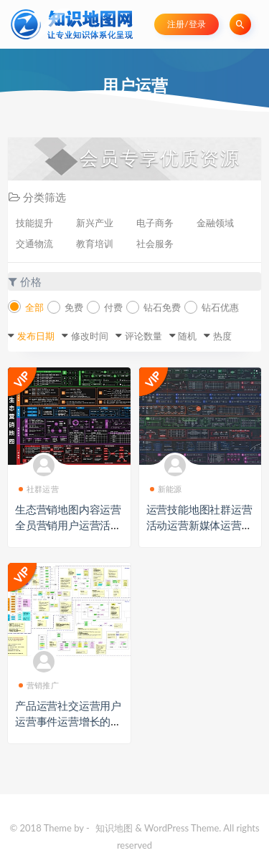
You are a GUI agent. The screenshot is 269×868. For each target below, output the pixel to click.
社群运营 (39, 489)
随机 (187, 336)
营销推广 (39, 685)
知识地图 (114, 828)
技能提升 (34, 223)
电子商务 (155, 223)
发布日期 (36, 336)
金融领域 (215, 223)
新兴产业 (95, 223)
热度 (222, 336)
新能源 (166, 489)
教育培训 (95, 243)
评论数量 (143, 336)
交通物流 (34, 243)
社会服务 (155, 243)
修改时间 (90, 336)
